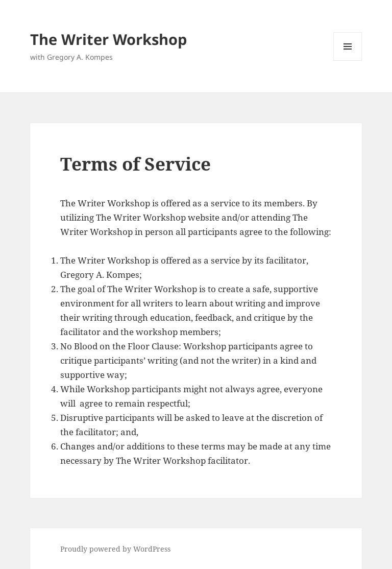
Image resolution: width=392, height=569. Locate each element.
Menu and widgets (348, 61)
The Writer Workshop (108, 39)
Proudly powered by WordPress (115, 549)
